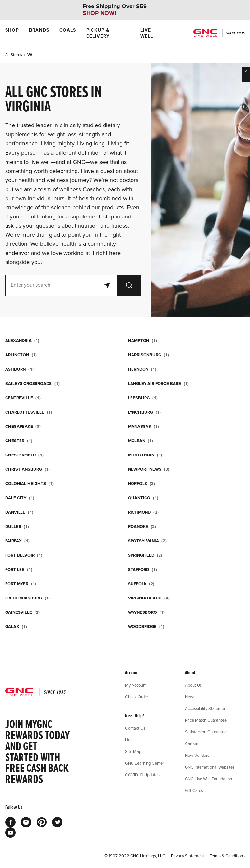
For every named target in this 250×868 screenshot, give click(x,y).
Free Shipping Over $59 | (116, 10)
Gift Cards (194, 790)
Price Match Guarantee (206, 720)
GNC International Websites (210, 767)
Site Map (133, 751)
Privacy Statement (187, 856)
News (190, 697)
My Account (136, 685)
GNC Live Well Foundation (208, 779)
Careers (192, 743)
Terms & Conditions (227, 856)
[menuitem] (12, 33)
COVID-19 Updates (142, 775)
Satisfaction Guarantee (206, 732)
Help (129, 740)
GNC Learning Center (145, 763)
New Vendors (197, 755)
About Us (193, 685)
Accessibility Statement (206, 708)
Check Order (137, 697)
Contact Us (135, 728)
